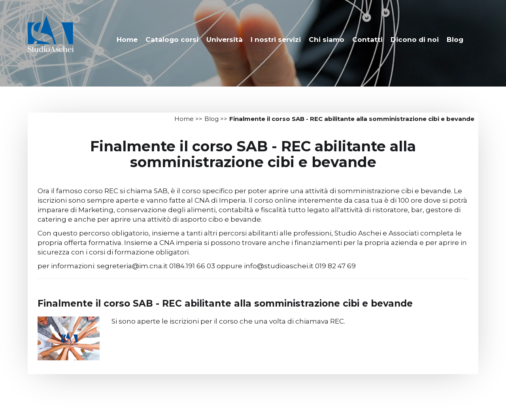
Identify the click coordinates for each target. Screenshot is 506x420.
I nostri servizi (276, 40)
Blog (455, 40)
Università (225, 40)
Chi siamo (327, 40)
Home (127, 40)
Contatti (367, 40)
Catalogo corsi (172, 40)
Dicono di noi (415, 40)
